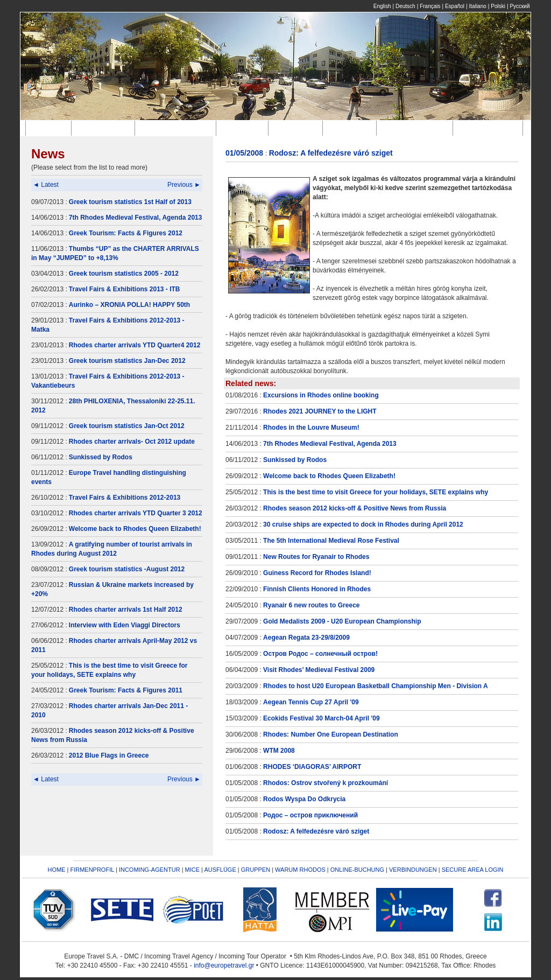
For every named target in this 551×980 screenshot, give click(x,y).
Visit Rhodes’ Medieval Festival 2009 (319, 670)
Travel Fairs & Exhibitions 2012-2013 (125, 498)
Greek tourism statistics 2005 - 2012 (124, 274)
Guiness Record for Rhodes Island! (317, 573)
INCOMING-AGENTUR (150, 870)
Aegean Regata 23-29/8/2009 (306, 638)
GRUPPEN (256, 870)
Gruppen (351, 128)
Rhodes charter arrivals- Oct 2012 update (132, 442)
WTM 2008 (279, 751)
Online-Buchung (417, 128)
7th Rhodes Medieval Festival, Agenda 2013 (136, 218)
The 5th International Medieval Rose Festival (331, 541)
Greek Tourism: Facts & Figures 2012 (126, 233)
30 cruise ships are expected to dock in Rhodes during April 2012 (363, 524)
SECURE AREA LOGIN (473, 870)
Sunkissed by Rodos (101, 457)
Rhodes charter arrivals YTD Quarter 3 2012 (136, 513)
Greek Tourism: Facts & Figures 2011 (126, 690)
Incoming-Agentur (177, 128)
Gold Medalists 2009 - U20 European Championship (342, 621)
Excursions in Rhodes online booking (321, 395)
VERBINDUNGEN (413, 870)
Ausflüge (298, 128)
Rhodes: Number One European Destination (331, 734)
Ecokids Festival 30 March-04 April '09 (322, 718)
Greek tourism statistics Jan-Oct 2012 (127, 426)
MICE (193, 870)
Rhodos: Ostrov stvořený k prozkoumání (326, 783)
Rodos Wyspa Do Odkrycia (304, 799)
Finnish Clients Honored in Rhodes (317, 589)
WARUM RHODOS (300, 870)
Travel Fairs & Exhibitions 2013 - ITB (125, 289)
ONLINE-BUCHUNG (357, 870)
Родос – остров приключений (310, 815)
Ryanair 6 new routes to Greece (311, 605)
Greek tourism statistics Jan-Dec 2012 (127, 361)
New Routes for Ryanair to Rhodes (316, 557)
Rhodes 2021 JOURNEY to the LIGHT (320, 411)
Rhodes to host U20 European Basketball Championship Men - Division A (376, 686)
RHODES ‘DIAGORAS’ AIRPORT (312, 767)
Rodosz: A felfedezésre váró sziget (316, 831)
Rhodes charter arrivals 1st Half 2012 (126, 610)
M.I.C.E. (244, 128)
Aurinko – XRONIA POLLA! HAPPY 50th (129, 305)
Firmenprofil (105, 128)
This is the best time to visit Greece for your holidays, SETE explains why (376, 492)
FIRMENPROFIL (92, 870)
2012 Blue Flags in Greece (109, 755)
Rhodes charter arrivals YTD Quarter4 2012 (135, 345)
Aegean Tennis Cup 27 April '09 (311, 702)
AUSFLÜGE (221, 870)
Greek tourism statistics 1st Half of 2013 (130, 202)
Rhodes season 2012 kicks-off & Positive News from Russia (355, 508)
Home (50, 128)
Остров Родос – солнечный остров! (320, 654)
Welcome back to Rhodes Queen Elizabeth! (135, 529)
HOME (56, 870)
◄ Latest (46, 185)
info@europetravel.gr (224, 965)
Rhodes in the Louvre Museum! (311, 428)
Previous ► (184, 185)
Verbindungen (490, 128)
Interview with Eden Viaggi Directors (125, 625)
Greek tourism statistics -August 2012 (127, 569)
